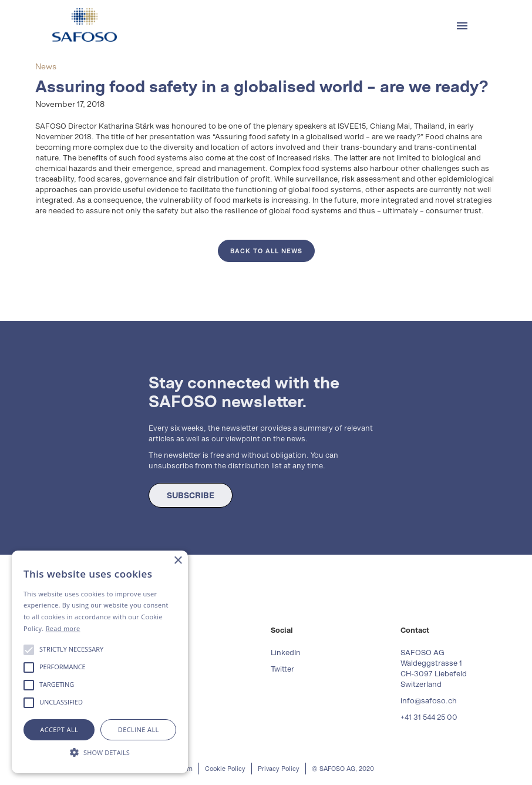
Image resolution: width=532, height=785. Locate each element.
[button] (462, 26)
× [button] (178, 561)
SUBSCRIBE (191, 495)
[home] (85, 25)
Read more (63, 628)
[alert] (100, 662)
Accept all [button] (59, 729)
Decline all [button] (139, 729)
